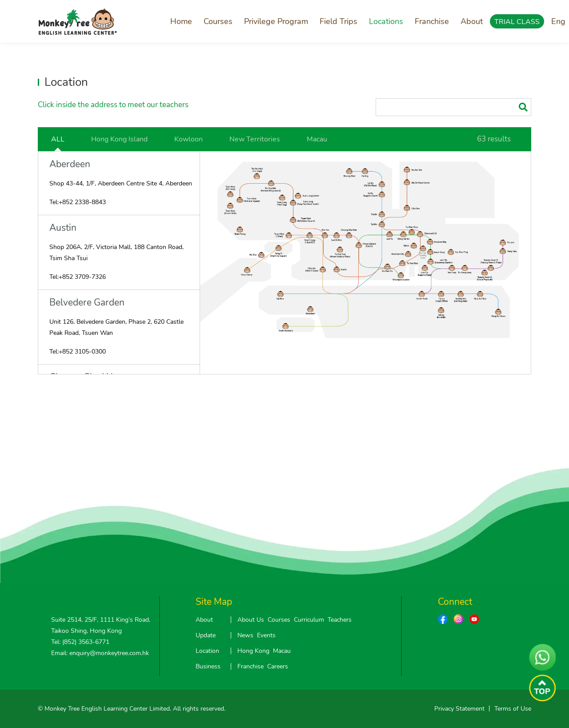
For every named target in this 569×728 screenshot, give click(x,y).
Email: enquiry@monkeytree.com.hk (100, 653)
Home (181, 21)
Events (266, 635)
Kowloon (188, 139)
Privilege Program (276, 21)
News (245, 635)
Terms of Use (513, 709)
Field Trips (339, 21)
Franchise (432, 21)
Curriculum (309, 620)
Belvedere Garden (87, 303)
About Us (251, 620)
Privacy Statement (459, 709)
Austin (63, 228)
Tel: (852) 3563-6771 (80, 642)
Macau (317, 139)
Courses (218, 21)
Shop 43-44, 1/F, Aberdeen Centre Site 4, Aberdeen (121, 183)
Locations (386, 21)
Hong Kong (253, 651)
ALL (58, 139)
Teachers (340, 620)
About (472, 21)
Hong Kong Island (119, 139)
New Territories (255, 139)
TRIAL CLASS (517, 22)
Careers (278, 666)
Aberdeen (70, 164)
